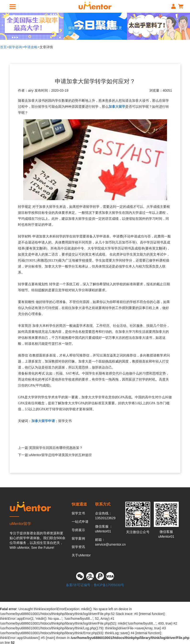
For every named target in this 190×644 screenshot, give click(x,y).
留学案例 (78, 538)
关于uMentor (81, 555)
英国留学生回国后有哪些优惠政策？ (56, 448)
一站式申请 (80, 522)
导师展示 (78, 530)
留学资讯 (78, 547)
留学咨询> (16, 47)
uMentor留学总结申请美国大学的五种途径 (60, 455)
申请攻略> (32, 47)
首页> (4, 47)
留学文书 (78, 513)
